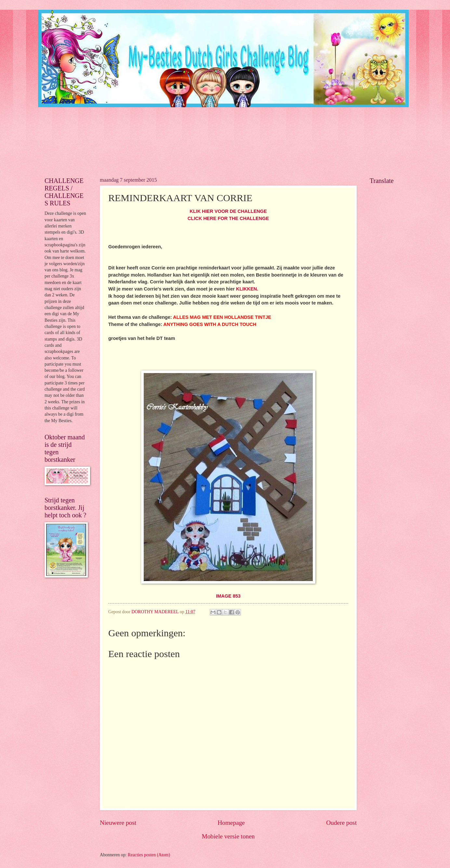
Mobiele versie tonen (228, 836)
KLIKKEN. (247, 289)
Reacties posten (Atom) (149, 855)
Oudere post (341, 823)
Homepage (231, 823)
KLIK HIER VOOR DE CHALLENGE (228, 211)
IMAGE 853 (228, 596)
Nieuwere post (118, 823)
